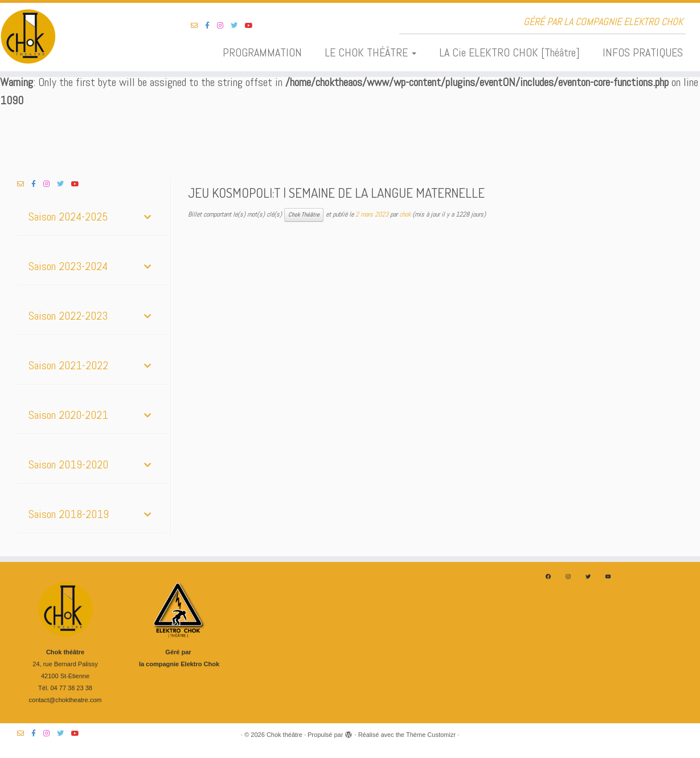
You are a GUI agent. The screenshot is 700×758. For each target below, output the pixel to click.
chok (405, 214)
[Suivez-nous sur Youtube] (253, 26)
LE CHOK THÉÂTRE (371, 52)
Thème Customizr (431, 735)
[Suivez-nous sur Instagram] (224, 26)
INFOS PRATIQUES (643, 52)
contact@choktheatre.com (66, 700)
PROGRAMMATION (262, 52)
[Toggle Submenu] (148, 217)
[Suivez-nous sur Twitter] (238, 26)
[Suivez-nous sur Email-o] (198, 26)
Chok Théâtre (304, 215)
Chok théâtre (284, 735)
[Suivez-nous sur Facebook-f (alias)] (211, 26)
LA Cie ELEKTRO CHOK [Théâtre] (509, 52)
